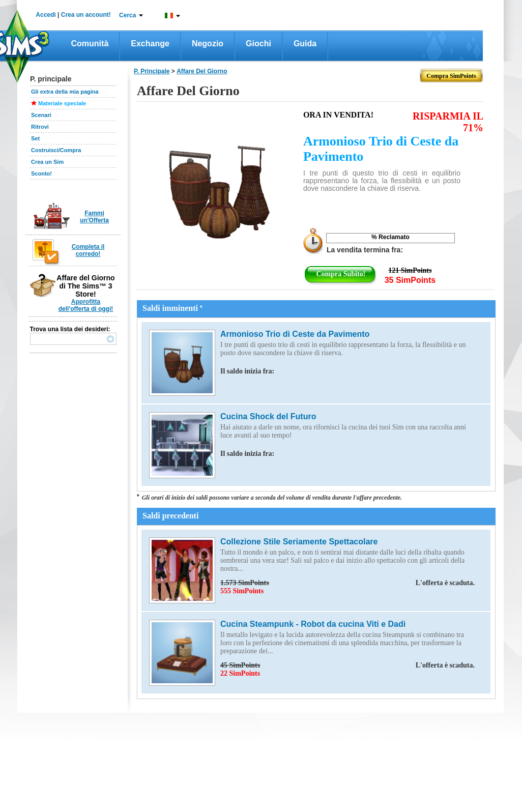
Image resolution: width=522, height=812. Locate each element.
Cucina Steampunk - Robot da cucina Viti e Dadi (313, 624)
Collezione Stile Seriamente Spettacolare (299, 542)
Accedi (46, 15)
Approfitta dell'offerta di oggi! (86, 305)
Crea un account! (86, 15)
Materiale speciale (62, 103)
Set (35, 138)
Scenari (41, 115)
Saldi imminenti (172, 308)
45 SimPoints (347, 665)
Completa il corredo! (88, 250)
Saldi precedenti (170, 516)
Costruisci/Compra (56, 150)
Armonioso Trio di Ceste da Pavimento (381, 149)
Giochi (258, 43)
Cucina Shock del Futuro (268, 416)
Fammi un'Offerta (94, 217)
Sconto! (41, 173)
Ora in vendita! (338, 115)
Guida (305, 43)
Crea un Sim (47, 162)
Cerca (127, 15)
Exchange (150, 43)
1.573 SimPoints (347, 583)
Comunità (90, 43)
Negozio (208, 43)
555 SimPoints (242, 591)
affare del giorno (202, 71)
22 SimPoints (240, 673)
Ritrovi (40, 127)
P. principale (152, 71)
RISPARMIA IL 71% (448, 122)
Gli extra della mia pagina (65, 92)
